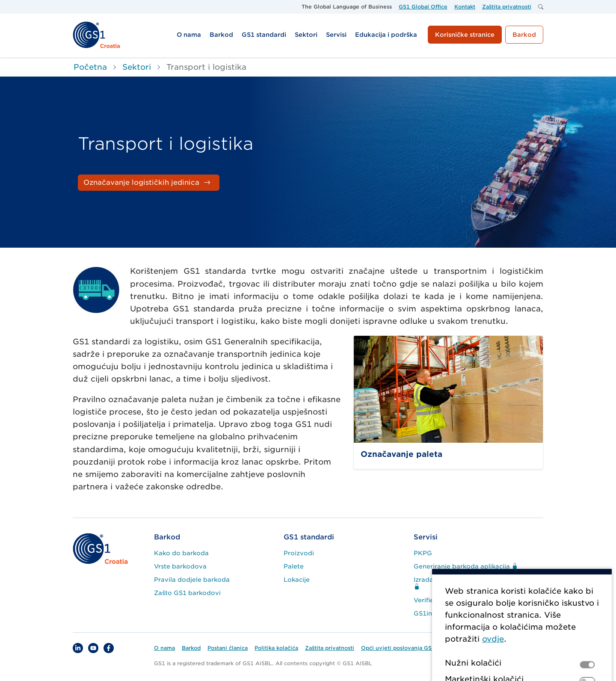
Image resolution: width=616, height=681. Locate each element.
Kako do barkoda (181, 553)
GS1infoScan (434, 613)
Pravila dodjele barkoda (192, 580)
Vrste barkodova (180, 566)
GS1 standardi (309, 537)
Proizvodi (299, 553)
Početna (90, 67)
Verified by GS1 (438, 600)
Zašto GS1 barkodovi (187, 593)
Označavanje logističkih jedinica (141, 182)
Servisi (426, 537)
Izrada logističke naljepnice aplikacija (472, 583)
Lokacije (297, 580)
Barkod (167, 537)
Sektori (137, 67)
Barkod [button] (524, 35)
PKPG (423, 553)
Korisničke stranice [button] (465, 35)
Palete (294, 566)
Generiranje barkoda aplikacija (466, 566)
